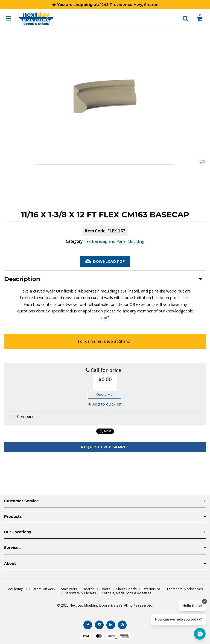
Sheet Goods (126, 589)
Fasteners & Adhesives (185, 589)
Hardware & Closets (80, 593)
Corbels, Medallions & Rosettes (126, 593)
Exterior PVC (152, 589)
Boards (89, 589)
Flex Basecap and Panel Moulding (114, 241)
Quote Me (104, 394)
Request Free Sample (105, 447)
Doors (105, 589)
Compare (21, 417)
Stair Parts (69, 589)
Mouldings (15, 589)
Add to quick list (105, 404)
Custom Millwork (42, 589)
